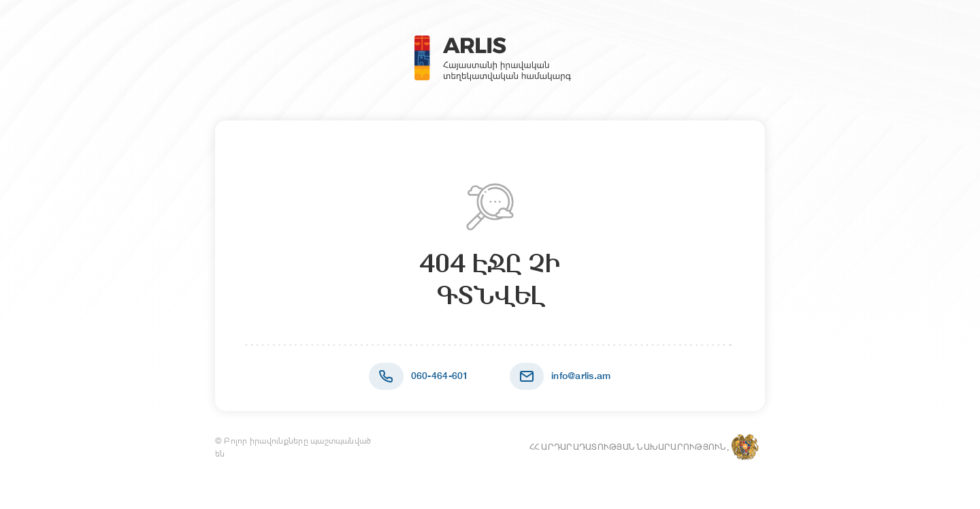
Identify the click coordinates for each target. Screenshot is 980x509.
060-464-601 (440, 376)
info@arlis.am (581, 376)
